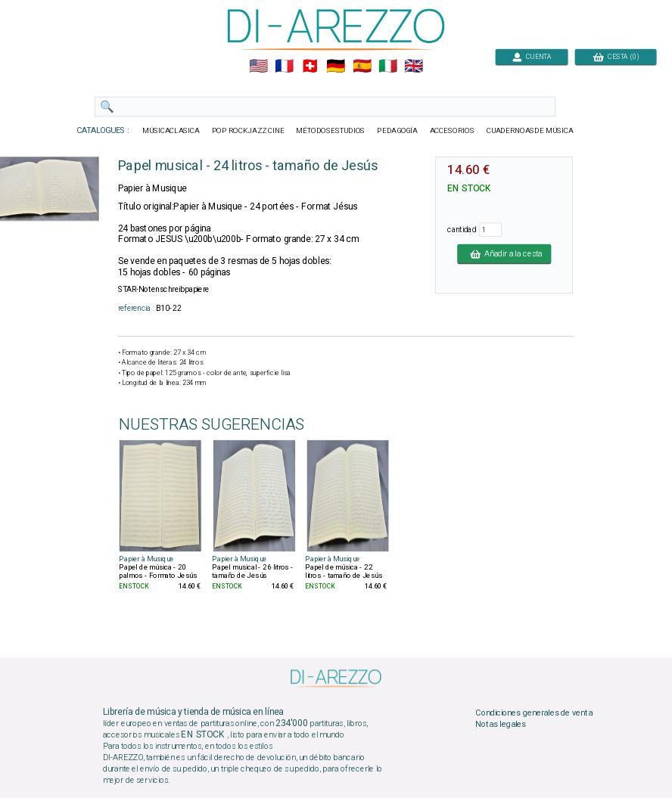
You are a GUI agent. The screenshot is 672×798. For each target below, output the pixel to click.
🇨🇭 (310, 67)
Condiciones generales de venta (534, 713)
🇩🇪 (336, 67)
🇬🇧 (414, 67)
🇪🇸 (362, 67)
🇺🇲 (258, 67)
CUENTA (532, 56)
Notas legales (501, 725)
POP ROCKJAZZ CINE (248, 131)
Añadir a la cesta (504, 253)
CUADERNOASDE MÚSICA (530, 131)
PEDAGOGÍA (397, 131)
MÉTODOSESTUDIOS (330, 131)
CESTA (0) (616, 56)
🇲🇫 (284, 67)
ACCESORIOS (452, 131)
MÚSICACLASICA (171, 131)
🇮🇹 (388, 67)
